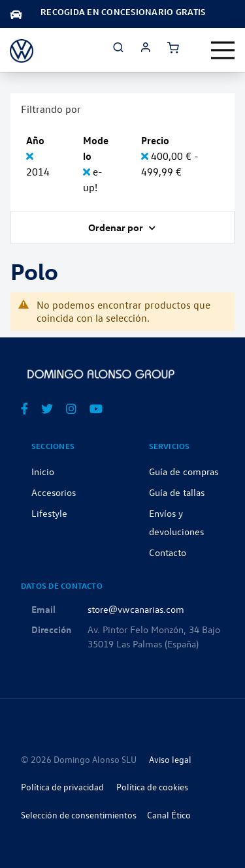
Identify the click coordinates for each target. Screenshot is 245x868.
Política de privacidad (62, 787)
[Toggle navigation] (223, 50)
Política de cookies (152, 787)
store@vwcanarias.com (136, 609)
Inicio (43, 471)
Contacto (168, 552)
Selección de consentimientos (79, 815)
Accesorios (54, 492)
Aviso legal (170, 759)
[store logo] (22, 50)
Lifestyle (49, 513)
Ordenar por (117, 227)
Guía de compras (184, 471)
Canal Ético (169, 815)
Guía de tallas (177, 492)
